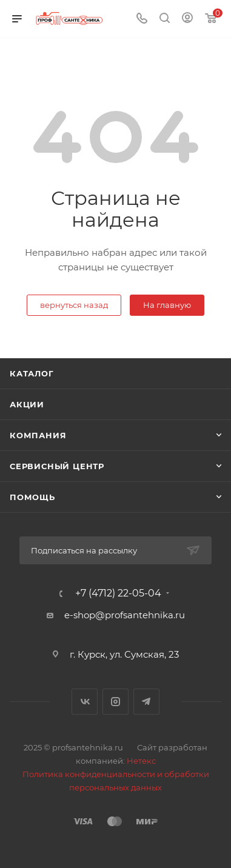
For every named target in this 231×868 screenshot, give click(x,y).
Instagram (115, 702)
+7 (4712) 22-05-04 (118, 593)
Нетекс (141, 761)
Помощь (32, 497)
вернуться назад (74, 305)
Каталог (32, 373)
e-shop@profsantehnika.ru (125, 615)
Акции (27, 404)
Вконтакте (85, 702)
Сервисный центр (57, 466)
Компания (38, 435)
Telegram (146, 702)
